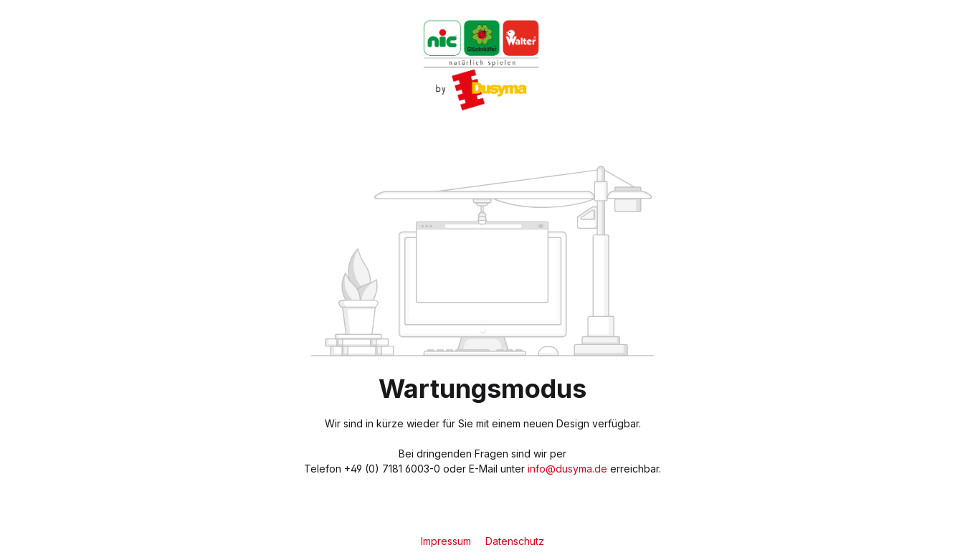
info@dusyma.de (567, 469)
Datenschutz (515, 541)
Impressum (447, 541)
